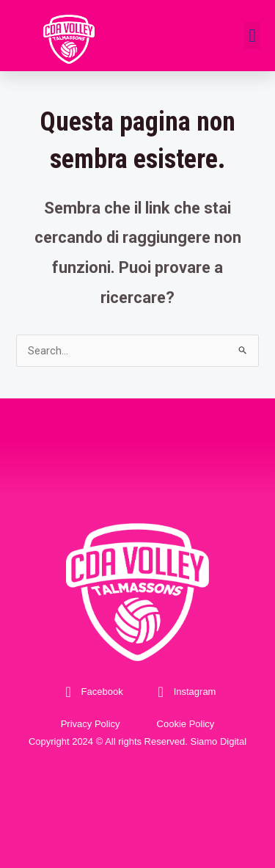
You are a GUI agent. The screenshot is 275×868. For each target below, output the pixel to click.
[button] (252, 36)
